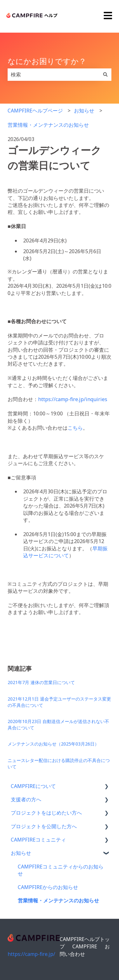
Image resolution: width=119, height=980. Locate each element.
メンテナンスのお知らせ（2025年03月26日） (53, 744)
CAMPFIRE (85, 946)
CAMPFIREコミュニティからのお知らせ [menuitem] (61, 870)
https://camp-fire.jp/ (31, 954)
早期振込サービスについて (65, 552)
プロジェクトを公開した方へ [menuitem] (44, 826)
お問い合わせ (85, 950)
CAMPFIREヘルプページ (35, 111)
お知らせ (84, 111)
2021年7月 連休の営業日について (41, 682)
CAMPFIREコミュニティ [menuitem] (38, 840)
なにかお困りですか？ (47, 61)
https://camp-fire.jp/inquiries (73, 399)
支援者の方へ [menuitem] (26, 799)
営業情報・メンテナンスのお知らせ (48, 125)
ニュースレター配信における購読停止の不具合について (59, 763)
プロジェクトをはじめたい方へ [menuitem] (46, 813)
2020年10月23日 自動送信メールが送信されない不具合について (58, 724)
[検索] (105, 74)
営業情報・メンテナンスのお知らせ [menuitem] (58, 900)
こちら (75, 428)
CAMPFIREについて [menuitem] (33, 786)
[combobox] (53, 74)
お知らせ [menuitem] (21, 853)
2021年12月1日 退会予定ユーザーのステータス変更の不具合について (59, 702)
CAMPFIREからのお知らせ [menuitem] (48, 887)
